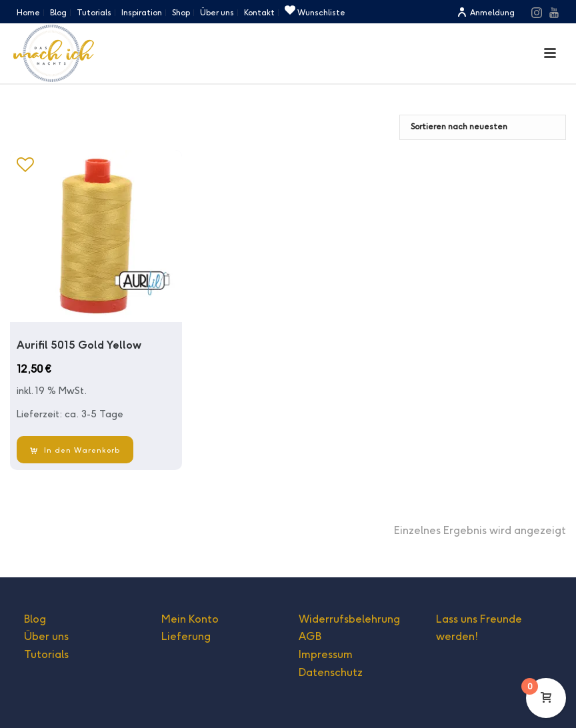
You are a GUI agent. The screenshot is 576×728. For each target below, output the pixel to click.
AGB (310, 636)
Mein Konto (190, 619)
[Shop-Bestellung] (483, 127)
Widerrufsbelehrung (349, 619)
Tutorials (46, 654)
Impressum (326, 654)
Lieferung (186, 636)
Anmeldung (486, 12)
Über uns (46, 636)
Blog (35, 619)
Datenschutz (331, 672)
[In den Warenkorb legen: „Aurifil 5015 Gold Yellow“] (75, 450)
